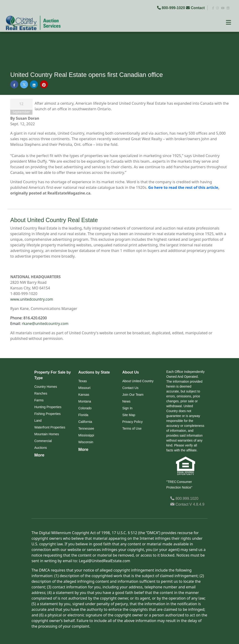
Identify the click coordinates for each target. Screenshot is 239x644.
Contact (196, 8)
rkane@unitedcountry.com (45, 324)
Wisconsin (86, 442)
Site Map (129, 415)
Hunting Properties (48, 407)
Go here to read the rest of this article (183, 187)
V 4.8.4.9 (197, 504)
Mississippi (86, 435)
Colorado (85, 408)
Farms (39, 400)
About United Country (138, 381)
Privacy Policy (132, 422)
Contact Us (130, 388)
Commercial (43, 441)
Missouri (84, 388)
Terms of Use (132, 428)
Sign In (127, 408)
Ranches (41, 393)
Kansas (84, 395)
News (126, 401)
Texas (83, 381)
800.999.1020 (184, 498)
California (85, 422)
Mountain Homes (47, 434)
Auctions (41, 448)
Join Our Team (133, 395)
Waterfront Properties (50, 427)
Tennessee (86, 428)
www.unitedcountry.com (32, 299)
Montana (85, 401)
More (39, 455)
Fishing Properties (47, 414)
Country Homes (46, 387)
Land (38, 421)
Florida (83, 415)
